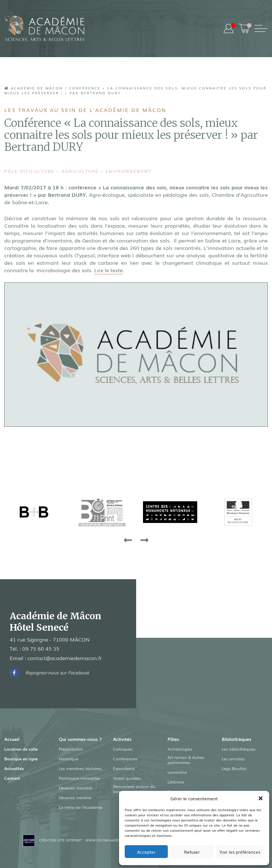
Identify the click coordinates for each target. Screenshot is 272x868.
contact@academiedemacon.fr (65, 657)
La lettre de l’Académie (81, 807)
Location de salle (21, 749)
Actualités (14, 768)
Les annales (233, 758)
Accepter (146, 852)
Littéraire (176, 782)
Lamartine (177, 772)
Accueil (12, 739)
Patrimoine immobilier (80, 778)
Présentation (71, 749)
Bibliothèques (237, 739)
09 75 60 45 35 (41, 648)
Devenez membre (75, 787)
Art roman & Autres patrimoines (186, 760)
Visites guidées (127, 778)
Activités (122, 739)
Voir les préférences (240, 852)
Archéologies (180, 749)
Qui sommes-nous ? (80, 739)
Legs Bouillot (234, 768)
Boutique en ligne (21, 758)
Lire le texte (108, 270)
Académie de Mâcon (34, 88)
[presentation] (128, 540)
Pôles (173, 739)
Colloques (123, 749)
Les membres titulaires (80, 768)
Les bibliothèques (239, 749)
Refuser (192, 852)
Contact (12, 778)
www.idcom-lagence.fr (107, 840)
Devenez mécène (75, 797)
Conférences (125, 758)
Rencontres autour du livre (134, 789)
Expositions (124, 768)
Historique (69, 758)
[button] (261, 798)
